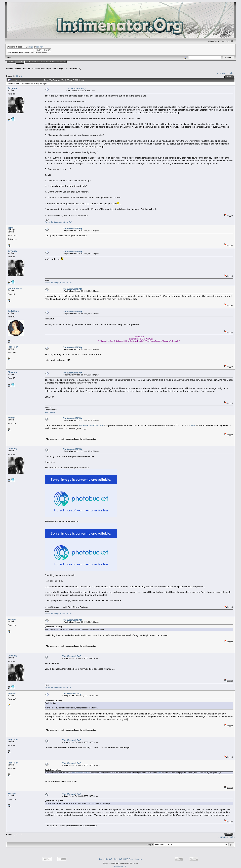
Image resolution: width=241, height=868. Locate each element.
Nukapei (12, 418)
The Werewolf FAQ (73, 69)
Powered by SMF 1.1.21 (108, 859)
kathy (11, 228)
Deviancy (12, 88)
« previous (222, 73)
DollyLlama (13, 311)
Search (35, 62)
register (39, 47)
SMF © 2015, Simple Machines (130, 859)
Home (12, 62)
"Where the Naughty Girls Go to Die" (58, 222)
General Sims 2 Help (41, 69)
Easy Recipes (50, 412)
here (193, 425)
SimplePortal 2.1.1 (120, 866)
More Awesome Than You (91, 425)
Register (61, 62)
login (31, 47)
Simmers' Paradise (22, 69)
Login (53, 62)
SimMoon (13, 372)
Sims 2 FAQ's (57, 69)
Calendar (44, 62)
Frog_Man (13, 347)
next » (231, 73)
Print (229, 76)
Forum (20, 62)
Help (28, 62)
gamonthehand (15, 288)
